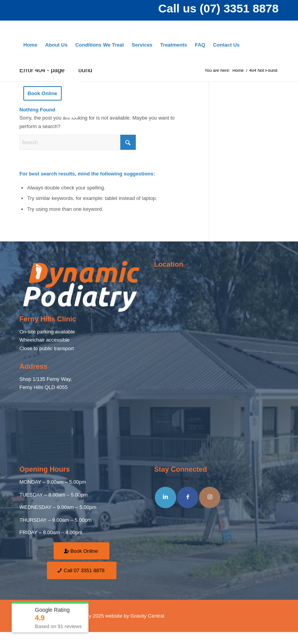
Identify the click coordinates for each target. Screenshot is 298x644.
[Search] (72, 93)
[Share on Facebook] (188, 497)
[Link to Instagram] (210, 497)
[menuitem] (30, 45)
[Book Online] (81, 551)
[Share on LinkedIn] (165, 497)
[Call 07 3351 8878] (82, 570)
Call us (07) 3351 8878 (218, 8)
